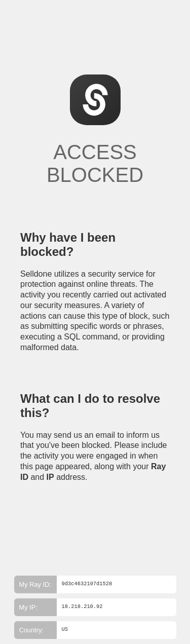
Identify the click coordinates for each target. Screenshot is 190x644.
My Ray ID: (35, 584)
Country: (31, 630)
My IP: (28, 607)
